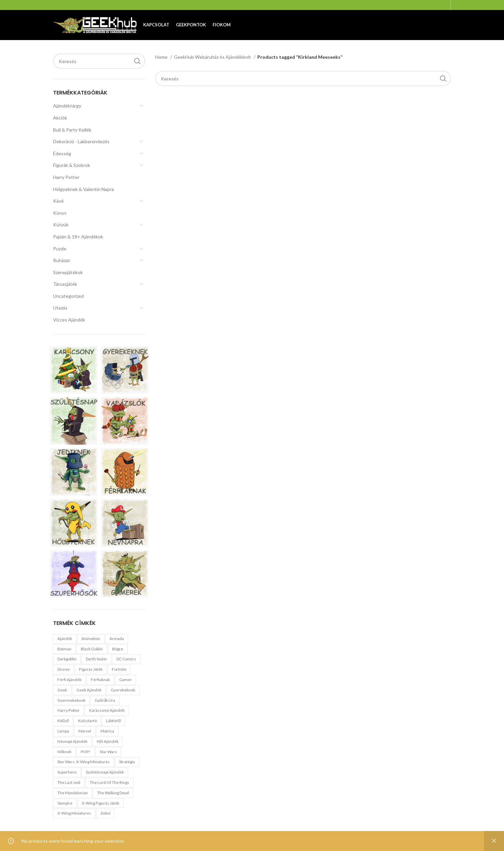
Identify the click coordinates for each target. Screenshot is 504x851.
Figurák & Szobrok (72, 165)
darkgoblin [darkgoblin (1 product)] (67, 659)
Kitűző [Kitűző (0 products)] (63, 721)
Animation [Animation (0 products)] (91, 639)
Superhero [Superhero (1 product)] (67, 772)
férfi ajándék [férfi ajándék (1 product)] (69, 680)
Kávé (58, 201)
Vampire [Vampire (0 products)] (65, 803)
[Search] (99, 61)
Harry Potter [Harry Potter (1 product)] (69, 710)
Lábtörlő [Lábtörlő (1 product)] (113, 721)
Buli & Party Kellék (72, 130)
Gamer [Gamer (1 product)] (125, 680)
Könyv (60, 213)
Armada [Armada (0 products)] (117, 639)
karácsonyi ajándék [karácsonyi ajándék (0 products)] (107, 710)
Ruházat (62, 260)
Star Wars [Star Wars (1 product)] (108, 752)
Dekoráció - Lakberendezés (81, 141)
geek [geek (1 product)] (62, 690)
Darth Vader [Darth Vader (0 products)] (96, 659)
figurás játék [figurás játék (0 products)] (91, 669)
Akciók (60, 118)
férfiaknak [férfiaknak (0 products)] (100, 680)
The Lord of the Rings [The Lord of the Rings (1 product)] (109, 782)
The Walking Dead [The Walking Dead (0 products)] (113, 793)
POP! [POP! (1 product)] (86, 752)
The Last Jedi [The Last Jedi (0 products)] (69, 782)
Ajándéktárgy (67, 106)
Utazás (60, 308)
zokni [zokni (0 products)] (105, 813)
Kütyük (61, 225)
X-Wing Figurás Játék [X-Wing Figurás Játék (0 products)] (100, 803)
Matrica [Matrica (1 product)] (107, 731)
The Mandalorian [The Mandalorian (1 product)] (73, 793)
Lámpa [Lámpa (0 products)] (63, 731)
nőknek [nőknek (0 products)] (64, 752)
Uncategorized (68, 296)
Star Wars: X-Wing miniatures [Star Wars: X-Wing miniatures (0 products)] (84, 762)
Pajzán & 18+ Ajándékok (78, 237)
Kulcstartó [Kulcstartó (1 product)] (87, 721)
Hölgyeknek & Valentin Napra (83, 189)
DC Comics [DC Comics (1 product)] (126, 659)
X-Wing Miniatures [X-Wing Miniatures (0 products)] (74, 813)
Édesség (62, 153)
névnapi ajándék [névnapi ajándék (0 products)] (72, 741)
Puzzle (60, 249)
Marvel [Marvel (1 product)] (85, 731)
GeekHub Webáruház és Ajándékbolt (213, 57)
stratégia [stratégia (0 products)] (127, 762)
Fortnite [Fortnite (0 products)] (119, 669)
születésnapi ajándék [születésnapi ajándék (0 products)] (105, 772)
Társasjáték (65, 284)
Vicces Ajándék (69, 320)
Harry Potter (66, 177)
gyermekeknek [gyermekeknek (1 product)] (71, 700)
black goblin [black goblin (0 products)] (92, 649)
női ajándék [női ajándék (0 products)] (108, 741)
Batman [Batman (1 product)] (64, 649)
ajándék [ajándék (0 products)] (65, 639)
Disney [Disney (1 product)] (64, 669)
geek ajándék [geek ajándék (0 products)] (89, 690)
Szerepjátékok (68, 272)
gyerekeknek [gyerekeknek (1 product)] (123, 690)
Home (162, 57)
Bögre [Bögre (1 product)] (118, 649)
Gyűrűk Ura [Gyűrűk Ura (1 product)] (105, 700)
